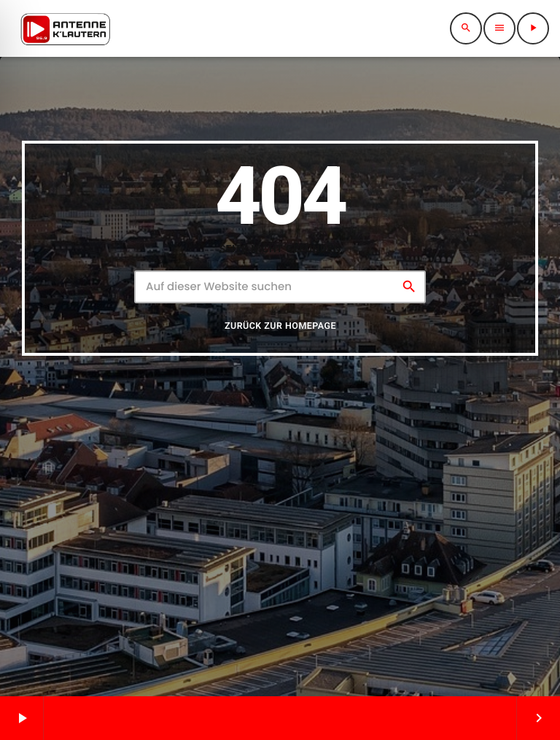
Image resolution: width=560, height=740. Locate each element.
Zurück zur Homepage (280, 336)
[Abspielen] (533, 28)
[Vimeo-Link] (65, 28)
